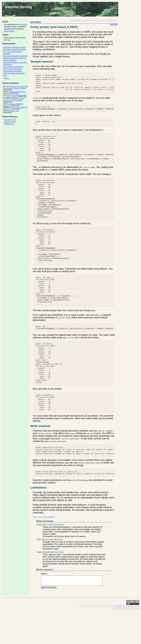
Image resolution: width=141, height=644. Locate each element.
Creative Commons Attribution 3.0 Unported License (123, 638)
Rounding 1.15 (111, 20)
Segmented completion (13, 71)
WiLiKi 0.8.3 (9, 124)
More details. (9, 31)
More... (7, 78)
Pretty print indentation (12, 69)
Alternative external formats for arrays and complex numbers (14, 51)
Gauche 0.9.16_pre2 (133, 641)
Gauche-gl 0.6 (10, 122)
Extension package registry (14, 47)
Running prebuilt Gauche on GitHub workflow (15, 59)
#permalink (114, 24)
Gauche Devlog (18, 7)
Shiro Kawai (91, 638)
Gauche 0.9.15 (10, 120)
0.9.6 (40, 549)
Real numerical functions (13, 67)
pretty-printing (49, 549)
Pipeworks (7, 65)
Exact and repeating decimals (15, 56)
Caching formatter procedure (15, 62)
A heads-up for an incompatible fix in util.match (88, 20)
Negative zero (14, 111)
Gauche (23, 24)
